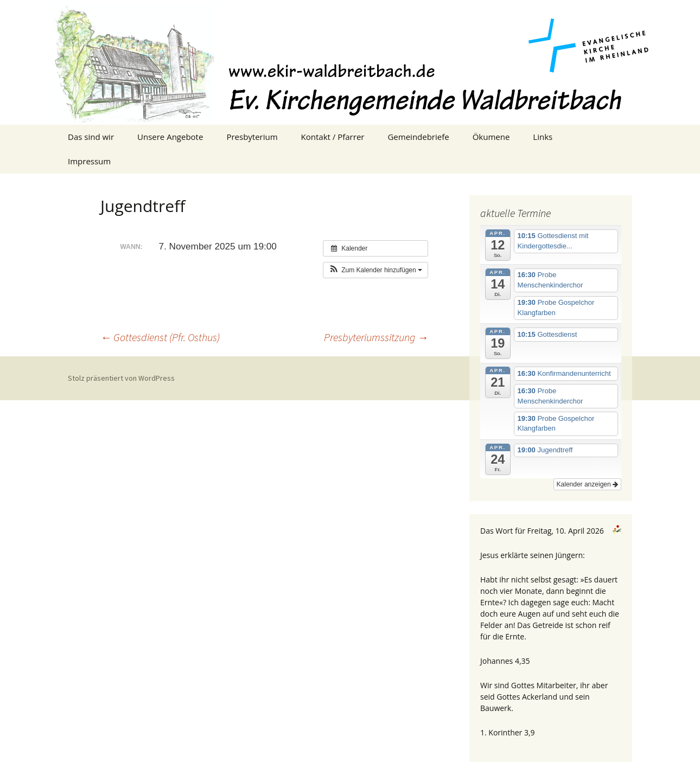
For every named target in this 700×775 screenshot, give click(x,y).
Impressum (89, 161)
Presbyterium (252, 137)
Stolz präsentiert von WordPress (121, 378)
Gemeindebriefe (418, 137)
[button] (376, 270)
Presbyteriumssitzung (376, 337)
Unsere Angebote (170, 137)
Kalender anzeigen (587, 484)
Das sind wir (91, 137)
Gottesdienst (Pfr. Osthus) (160, 337)
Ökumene (491, 137)
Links (543, 137)
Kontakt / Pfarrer (333, 137)
